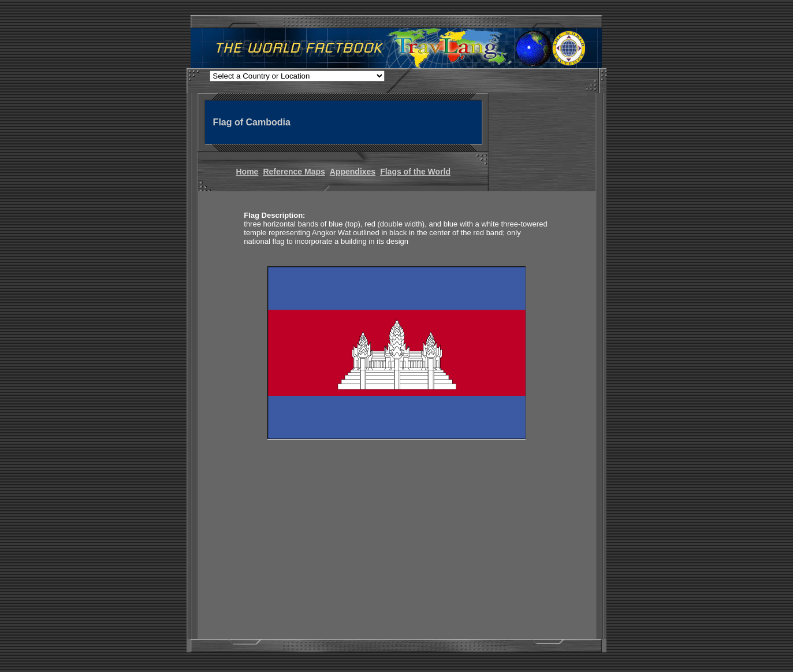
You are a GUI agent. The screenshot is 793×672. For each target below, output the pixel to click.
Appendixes (353, 172)
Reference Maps (294, 172)
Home (247, 172)
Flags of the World (415, 172)
